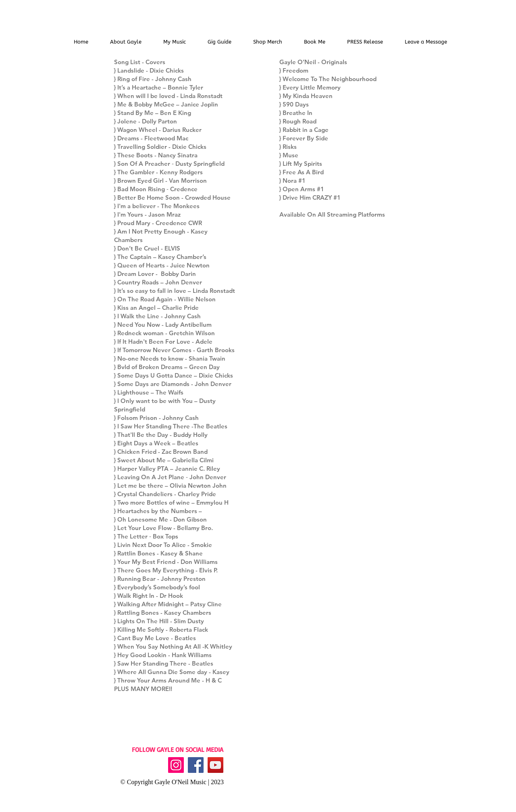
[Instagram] (176, 765)
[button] (175, 42)
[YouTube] (215, 765)
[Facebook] (196, 765)
